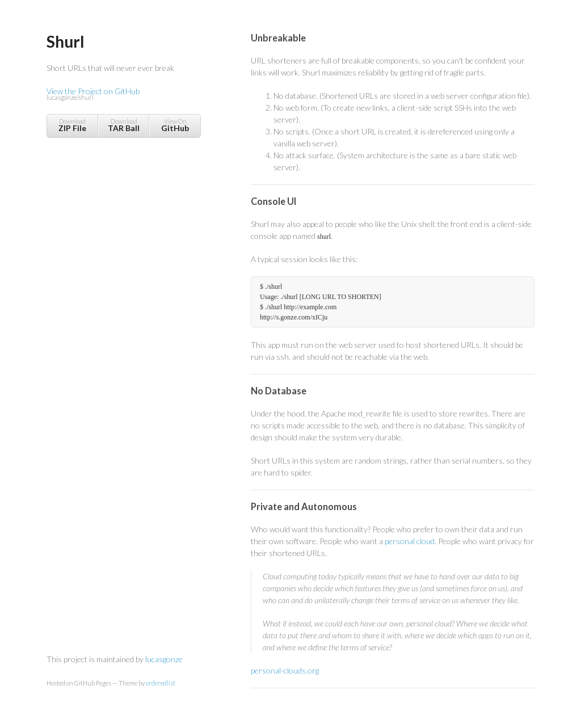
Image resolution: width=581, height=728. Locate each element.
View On (175, 125)
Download (72, 125)
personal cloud (410, 541)
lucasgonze (164, 659)
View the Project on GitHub (123, 94)
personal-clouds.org (285, 670)
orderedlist (161, 683)
